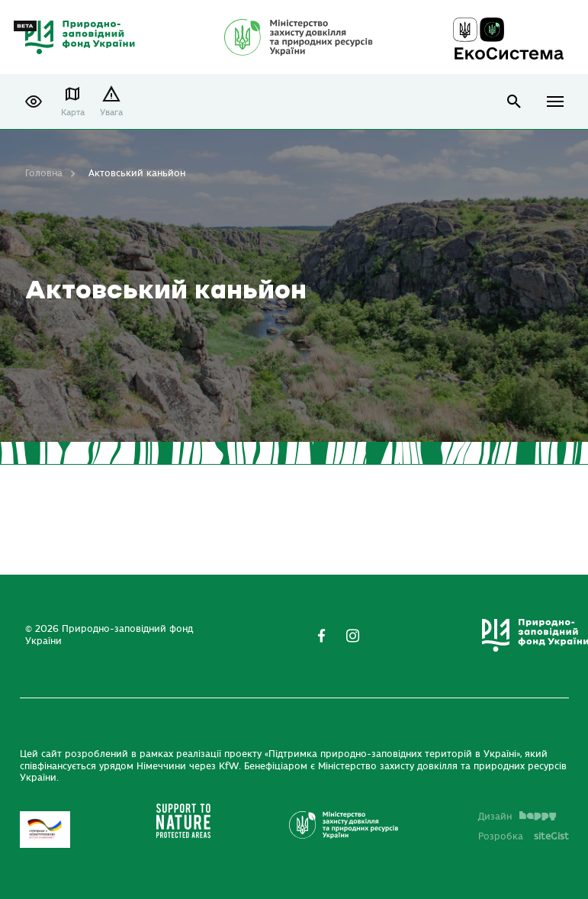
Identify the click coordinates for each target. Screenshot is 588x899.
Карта (73, 113)
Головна (44, 173)
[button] (34, 101)
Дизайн (517, 817)
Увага (111, 113)
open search (514, 102)
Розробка (524, 836)
